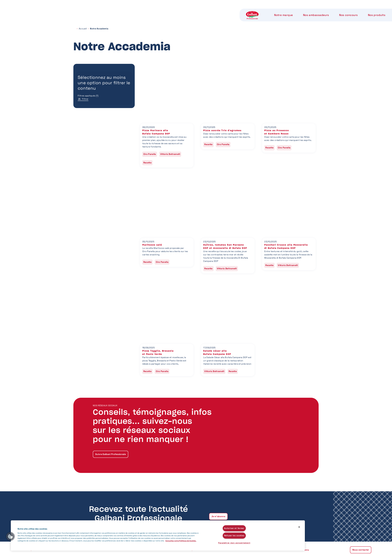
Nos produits (210, 11)
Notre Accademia (265, 11)
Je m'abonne (218, 516)
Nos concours (183, 11)
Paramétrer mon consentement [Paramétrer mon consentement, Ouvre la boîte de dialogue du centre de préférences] (234, 543)
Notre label (236, 11)
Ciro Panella (150, 154)
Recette (147, 163)
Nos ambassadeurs (151, 11)
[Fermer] (299, 527)
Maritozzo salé (152, 245)
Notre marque (119, 11)
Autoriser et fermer (234, 528)
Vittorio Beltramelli (170, 154)
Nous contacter (298, 11)
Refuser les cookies (234, 536)
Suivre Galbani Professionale (111, 454)
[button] (10, 536)
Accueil (83, 29)
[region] (158, 536)
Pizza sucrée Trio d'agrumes (222, 131)
